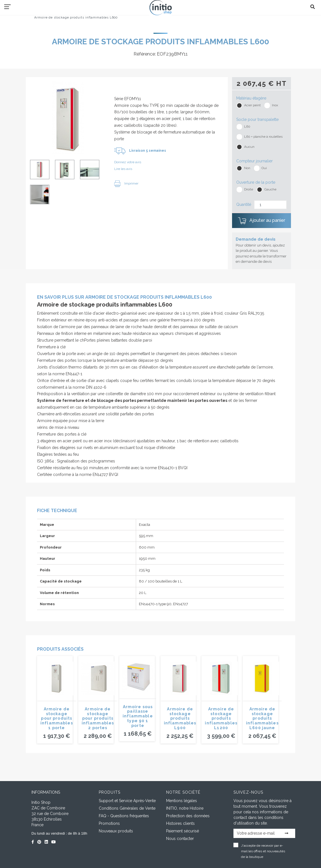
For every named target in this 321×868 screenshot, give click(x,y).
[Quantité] (270, 205)
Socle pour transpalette (257, 119)
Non (247, 168)
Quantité (244, 204)
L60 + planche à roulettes (263, 137)
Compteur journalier (254, 161)
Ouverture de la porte (256, 182)
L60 (247, 126)
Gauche (270, 189)
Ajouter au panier (262, 221)
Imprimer (126, 183)
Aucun (249, 147)
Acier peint (252, 105)
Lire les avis (123, 169)
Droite (249, 189)
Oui (264, 168)
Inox (275, 105)
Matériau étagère (251, 98)
